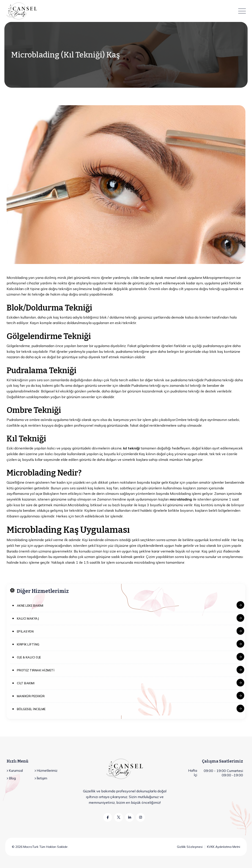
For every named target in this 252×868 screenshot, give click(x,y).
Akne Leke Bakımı (30, 606)
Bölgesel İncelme (31, 709)
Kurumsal (15, 771)
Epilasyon (25, 631)
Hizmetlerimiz (46, 771)
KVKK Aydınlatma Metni (224, 847)
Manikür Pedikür (31, 696)
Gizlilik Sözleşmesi (190, 847)
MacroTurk (30, 847)
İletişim (41, 778)
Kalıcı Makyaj (28, 618)
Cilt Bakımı (26, 683)
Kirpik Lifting (28, 644)
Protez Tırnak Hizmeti (36, 670)
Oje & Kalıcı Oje (29, 657)
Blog (11, 778)
